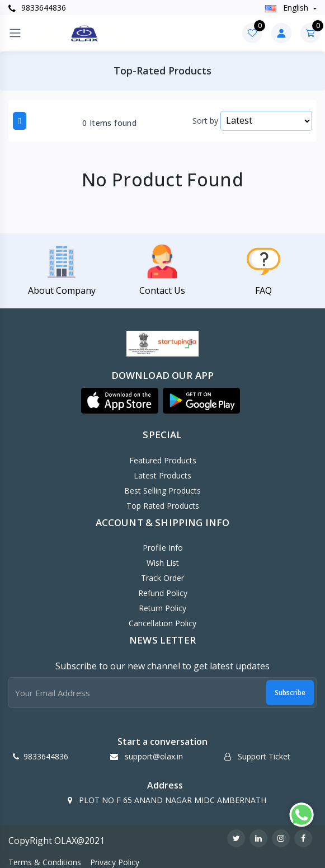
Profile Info (163, 548)
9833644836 (37, 8)
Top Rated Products (163, 506)
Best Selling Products (162, 491)
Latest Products (162, 475)
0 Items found (109, 123)
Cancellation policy (162, 623)
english (288, 8)
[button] (120, 401)
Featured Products (163, 460)
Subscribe (290, 693)
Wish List (163, 563)
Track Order (162, 578)
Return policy (162, 608)
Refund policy (163, 593)
